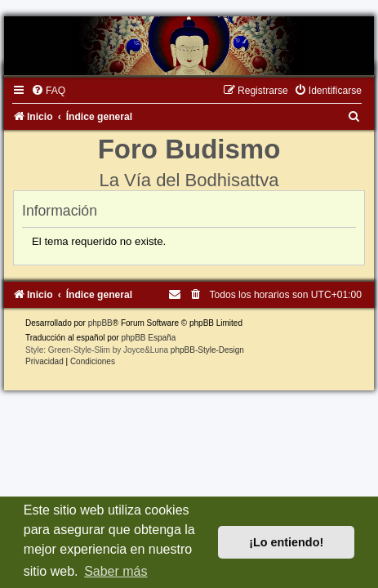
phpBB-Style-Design (207, 350)
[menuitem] (48, 91)
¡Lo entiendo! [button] (286, 542)
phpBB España (148, 338)
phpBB (100, 323)
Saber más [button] (116, 571)
